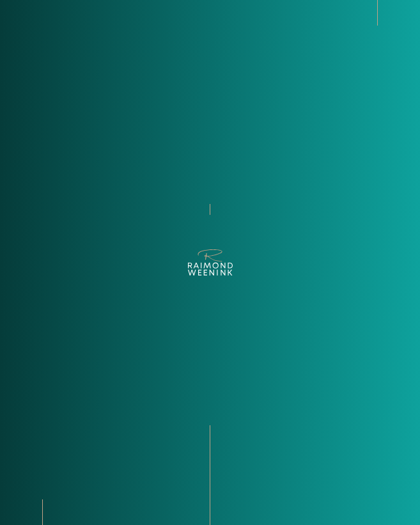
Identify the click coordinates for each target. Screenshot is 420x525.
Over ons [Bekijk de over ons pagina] (242, 434)
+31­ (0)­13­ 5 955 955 (44, 469)
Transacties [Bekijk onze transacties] (247, 469)
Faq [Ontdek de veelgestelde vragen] (232, 480)
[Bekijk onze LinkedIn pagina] (20, 499)
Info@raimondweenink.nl (59, 457)
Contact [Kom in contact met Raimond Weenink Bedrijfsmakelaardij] (241, 492)
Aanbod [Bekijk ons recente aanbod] (239, 446)
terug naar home (210, 223)
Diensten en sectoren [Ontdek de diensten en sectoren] (264, 457)
